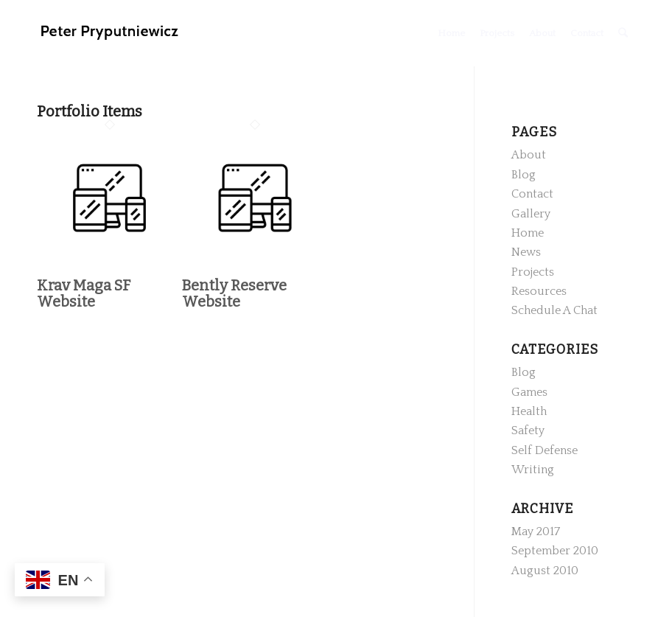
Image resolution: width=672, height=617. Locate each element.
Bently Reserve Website (234, 293)
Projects (533, 272)
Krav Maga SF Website (84, 293)
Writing (533, 470)
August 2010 (545, 571)
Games (529, 392)
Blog (524, 175)
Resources (539, 291)
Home (528, 233)
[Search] (623, 33)
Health (529, 411)
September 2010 (555, 551)
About (529, 155)
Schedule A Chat (554, 310)
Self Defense (545, 450)
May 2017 (536, 531)
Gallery (531, 214)
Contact (532, 194)
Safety (528, 430)
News (526, 252)
